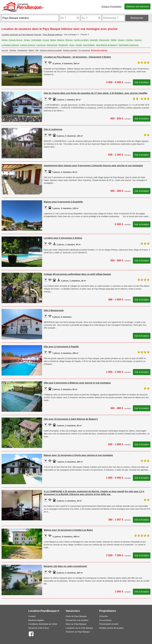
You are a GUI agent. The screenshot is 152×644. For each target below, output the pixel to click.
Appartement (22, 50)
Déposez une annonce (137, 6)
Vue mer (5, 50)
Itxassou (138, 40)
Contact (32, 616)
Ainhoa (5, 40)
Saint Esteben (89, 45)
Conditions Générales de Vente (43, 624)
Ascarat (46, 40)
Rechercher (137, 18)
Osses (72, 45)
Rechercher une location (77, 620)
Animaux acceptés (70, 50)
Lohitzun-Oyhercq (28, 45)
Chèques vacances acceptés (51, 50)
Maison (31, 50)
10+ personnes (84, 50)
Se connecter (105, 620)
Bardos (53, 40)
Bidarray (61, 40)
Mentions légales (36, 620)
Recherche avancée (99, 50)
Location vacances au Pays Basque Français (21, 35)
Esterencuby (104, 40)
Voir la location (142, 82)
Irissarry (121, 40)
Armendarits (36, 40)
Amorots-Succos (16, 40)
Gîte (37, 50)
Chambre (13, 50)
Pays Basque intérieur (53, 35)
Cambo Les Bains (81, 40)
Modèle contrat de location (112, 628)
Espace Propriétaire (112, 6)
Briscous (69, 40)
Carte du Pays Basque (76, 616)
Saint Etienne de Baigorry (107, 45)
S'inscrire (104, 616)
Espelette (94, 40)
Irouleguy (129, 40)
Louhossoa (41, 45)
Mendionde (63, 45)
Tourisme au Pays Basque (78, 632)
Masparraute (52, 45)
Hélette (114, 40)
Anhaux (27, 40)
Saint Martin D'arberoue (129, 45)
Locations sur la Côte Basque (79, 628)
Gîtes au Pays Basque (76, 624)
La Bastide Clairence (10, 45)
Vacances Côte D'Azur (39, 628)
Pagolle (79, 45)
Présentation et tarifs (109, 624)
